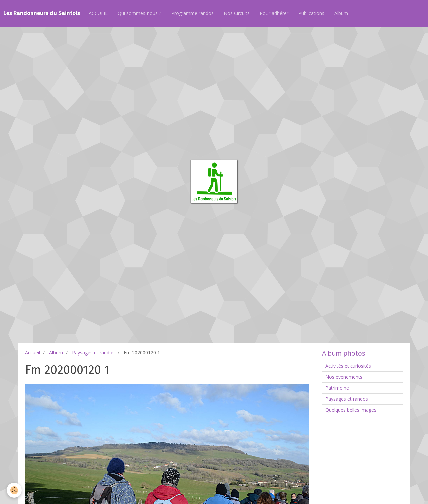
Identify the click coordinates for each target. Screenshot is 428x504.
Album (341, 13)
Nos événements (344, 377)
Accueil (33, 353)
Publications (311, 13)
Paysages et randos (93, 353)
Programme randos (192, 13)
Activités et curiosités (348, 366)
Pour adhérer (274, 13)
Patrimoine (337, 388)
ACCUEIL (98, 13)
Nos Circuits (237, 13)
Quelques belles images (351, 410)
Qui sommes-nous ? (139, 13)
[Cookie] (14, 490)
